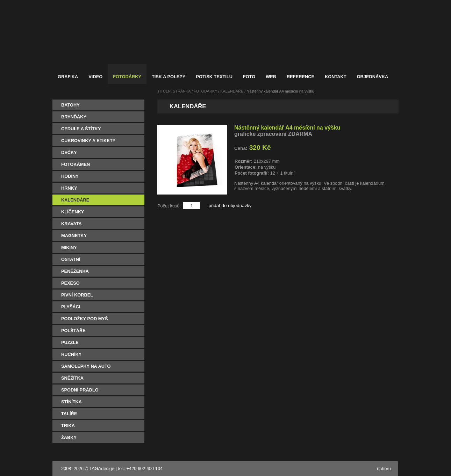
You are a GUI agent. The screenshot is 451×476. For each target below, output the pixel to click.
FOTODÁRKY (205, 91)
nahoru (384, 468)
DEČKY (69, 152)
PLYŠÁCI (71, 307)
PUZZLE (70, 342)
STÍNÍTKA (71, 402)
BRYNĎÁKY (74, 117)
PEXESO (70, 283)
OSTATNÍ (71, 259)
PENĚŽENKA (75, 271)
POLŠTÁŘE (73, 331)
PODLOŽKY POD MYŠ (84, 319)
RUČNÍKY (71, 354)
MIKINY (69, 247)
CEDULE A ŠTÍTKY (81, 129)
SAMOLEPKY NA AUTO (86, 366)
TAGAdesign (102, 468)
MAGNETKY (74, 236)
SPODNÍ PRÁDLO (80, 390)
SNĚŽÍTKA (72, 378)
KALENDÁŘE (75, 200)
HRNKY (69, 188)
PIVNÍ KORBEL (77, 295)
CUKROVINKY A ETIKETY (88, 141)
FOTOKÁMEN (76, 164)
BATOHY (70, 105)
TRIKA (68, 426)
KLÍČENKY (73, 212)
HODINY (70, 176)
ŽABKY (69, 437)
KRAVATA (71, 224)
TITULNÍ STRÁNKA (174, 91)
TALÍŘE (69, 414)
